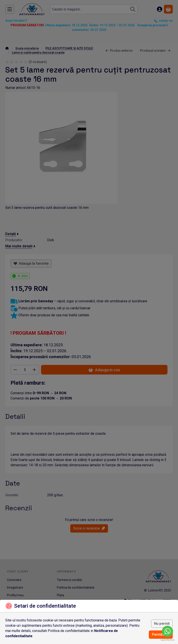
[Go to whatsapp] (167, 631)
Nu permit (162, 624)
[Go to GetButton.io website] (167, 640)
